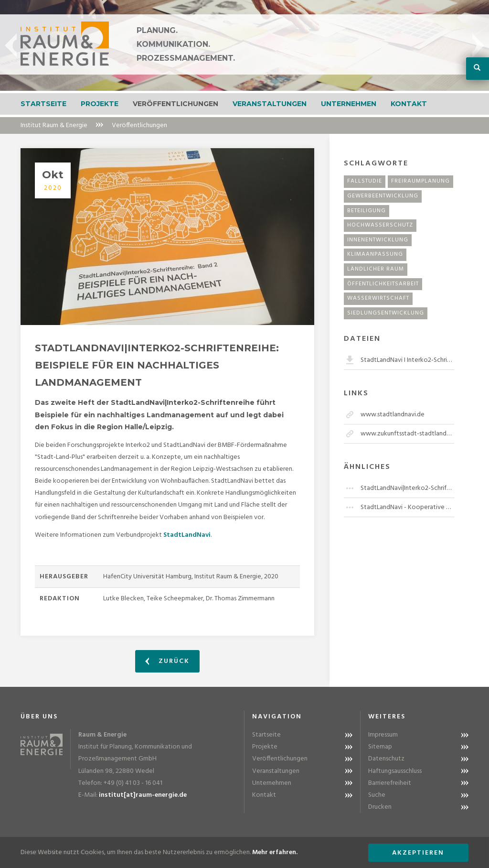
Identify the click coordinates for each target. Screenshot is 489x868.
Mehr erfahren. (275, 852)
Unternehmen (349, 104)
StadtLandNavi (187, 535)
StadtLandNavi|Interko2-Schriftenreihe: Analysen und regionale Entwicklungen (407, 488)
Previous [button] (11, 45)
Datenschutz (386, 759)
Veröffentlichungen (175, 104)
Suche (377, 795)
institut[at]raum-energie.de (143, 795)
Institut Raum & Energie (54, 125)
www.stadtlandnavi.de (393, 415)
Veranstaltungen (270, 104)
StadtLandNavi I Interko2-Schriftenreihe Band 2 (407, 360)
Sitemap (380, 747)
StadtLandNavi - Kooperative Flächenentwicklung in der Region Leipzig (407, 507)
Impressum (383, 735)
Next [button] (478, 45)
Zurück (167, 661)
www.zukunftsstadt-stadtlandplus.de (407, 434)
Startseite (43, 104)
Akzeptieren (418, 853)
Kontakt (409, 104)
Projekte (100, 104)
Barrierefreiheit (390, 783)
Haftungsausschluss (395, 771)
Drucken (380, 807)
